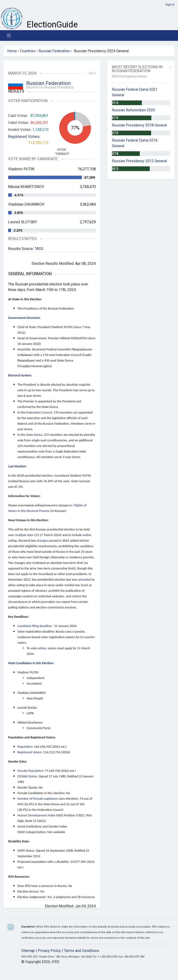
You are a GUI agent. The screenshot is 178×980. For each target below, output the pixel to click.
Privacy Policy (49, 951)
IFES (24, 957)
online (87, 535)
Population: (25, 747)
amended (84, 579)
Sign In (170, 5)
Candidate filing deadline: (35, 626)
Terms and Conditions (82, 951)
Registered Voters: (24, 136)
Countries (28, 51)
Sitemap (28, 951)
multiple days (24, 535)
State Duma (34, 435)
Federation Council (39, 412)
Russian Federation (54, 51)
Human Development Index (36, 815)
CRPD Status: (26, 851)
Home (12, 51)
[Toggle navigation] (9, 36)
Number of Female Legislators (38, 799)
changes (42, 540)
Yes (42, 891)
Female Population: (31, 771)
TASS (39, 249)
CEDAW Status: (28, 776)
